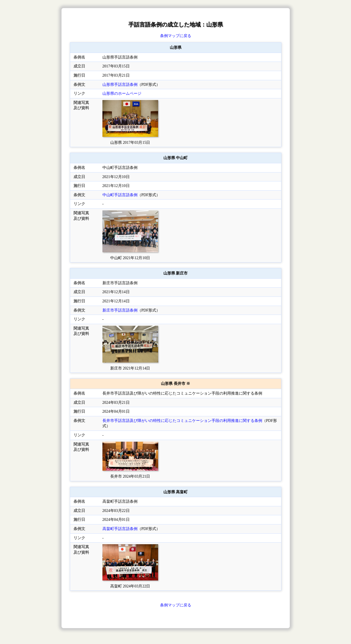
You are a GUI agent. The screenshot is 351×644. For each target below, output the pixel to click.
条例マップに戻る (176, 36)
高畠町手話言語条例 (120, 529)
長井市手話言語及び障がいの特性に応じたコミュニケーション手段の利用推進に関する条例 (182, 421)
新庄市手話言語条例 (120, 310)
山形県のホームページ (122, 93)
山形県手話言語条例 (120, 85)
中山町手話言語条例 (120, 195)
